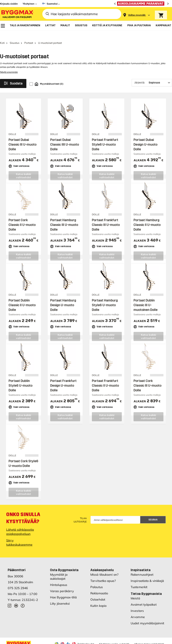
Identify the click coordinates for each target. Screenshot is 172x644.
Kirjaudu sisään (9, 4)
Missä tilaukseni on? (104, 567)
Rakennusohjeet (142, 567)
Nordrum (45, 641)
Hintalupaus (59, 577)
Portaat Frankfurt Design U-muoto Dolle (63, 377)
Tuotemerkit (139, 579)
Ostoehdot (98, 592)
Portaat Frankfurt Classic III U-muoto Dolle (106, 217)
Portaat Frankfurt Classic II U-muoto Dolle (105, 377)
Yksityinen (28, 4)
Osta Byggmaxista (64, 562)
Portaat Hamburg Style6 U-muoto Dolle (105, 297)
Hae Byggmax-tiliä (63, 589)
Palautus (97, 579)
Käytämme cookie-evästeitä (114, 636)
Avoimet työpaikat (144, 597)
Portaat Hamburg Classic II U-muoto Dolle (147, 217)
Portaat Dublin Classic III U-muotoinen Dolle (146, 297)
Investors (137, 603)
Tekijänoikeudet (86, 636)
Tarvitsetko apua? (103, 573)
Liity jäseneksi (60, 596)
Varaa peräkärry (62, 583)
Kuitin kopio (98, 598)
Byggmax (34, 641)
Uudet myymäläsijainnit (147, 615)
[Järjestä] (152, 75)
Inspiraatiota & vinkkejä (147, 573)
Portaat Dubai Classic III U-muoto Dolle (23, 137)
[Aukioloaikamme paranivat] (142, 4)
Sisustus (15, 35)
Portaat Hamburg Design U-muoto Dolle (63, 297)
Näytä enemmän (9, 64)
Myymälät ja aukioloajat (59, 569)
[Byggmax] (17, 14)
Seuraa (153, 512)
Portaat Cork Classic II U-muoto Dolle (22, 217)
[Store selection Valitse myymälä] (137, 15)
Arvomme (138, 609)
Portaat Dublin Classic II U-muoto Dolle (22, 297)
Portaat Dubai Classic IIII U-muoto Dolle (65, 137)
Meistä (135, 590)
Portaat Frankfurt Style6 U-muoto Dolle (105, 137)
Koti (2, 35)
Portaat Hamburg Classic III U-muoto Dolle (64, 217)
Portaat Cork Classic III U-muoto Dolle (147, 377)
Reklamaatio (99, 585)
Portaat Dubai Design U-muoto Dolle (145, 137)
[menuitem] (3, 26)
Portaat (29, 35)
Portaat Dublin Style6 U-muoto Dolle (20, 377)
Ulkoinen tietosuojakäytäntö (149, 636)
